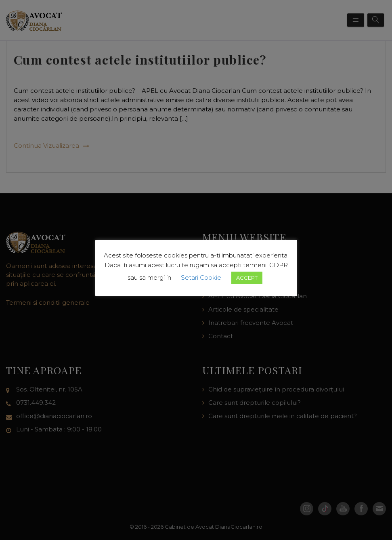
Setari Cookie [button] (201, 277)
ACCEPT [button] (247, 278)
